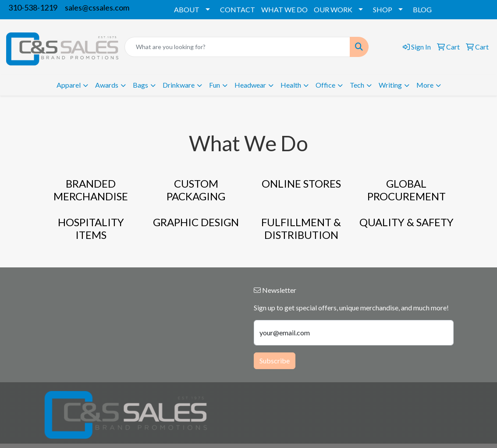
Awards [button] (107, 85)
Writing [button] (390, 85)
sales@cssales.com (97, 7)
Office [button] (325, 85)
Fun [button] (215, 85)
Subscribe (275, 361)
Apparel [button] (69, 85)
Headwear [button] (250, 85)
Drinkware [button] (179, 85)
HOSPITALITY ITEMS (91, 228)
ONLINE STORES (301, 183)
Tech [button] (357, 85)
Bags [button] (140, 85)
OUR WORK (333, 9)
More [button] (425, 85)
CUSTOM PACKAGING (196, 190)
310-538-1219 (33, 7)
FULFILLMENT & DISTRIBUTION (301, 228)
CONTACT (238, 9)
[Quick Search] (237, 47)
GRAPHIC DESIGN (196, 222)
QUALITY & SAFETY (406, 222)
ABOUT (187, 9)
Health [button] (291, 85)
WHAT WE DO (284, 9)
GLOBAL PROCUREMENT (406, 190)
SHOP (383, 9)
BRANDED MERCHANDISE (91, 190)
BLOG (422, 9)
